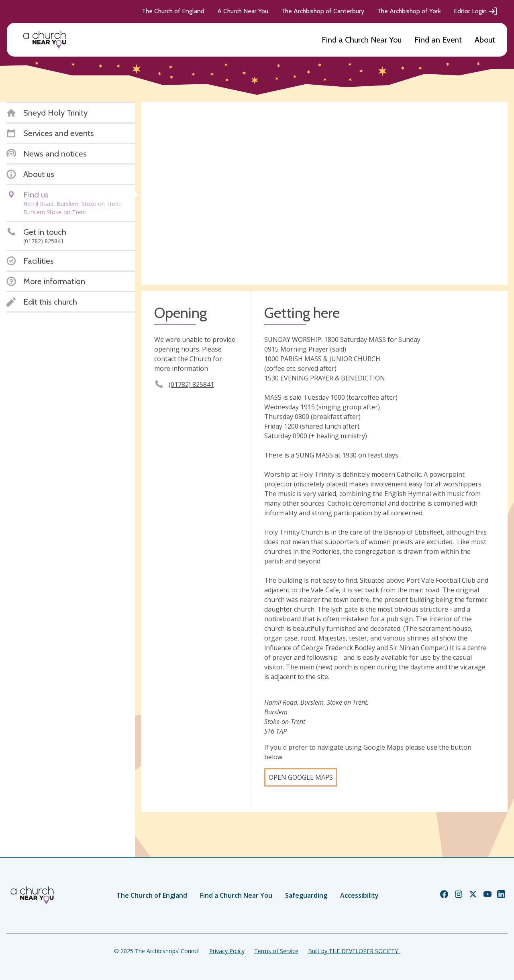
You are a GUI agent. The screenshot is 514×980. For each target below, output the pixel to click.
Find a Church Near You (362, 40)
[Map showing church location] (324, 193)
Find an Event (438, 40)
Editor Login (476, 11)
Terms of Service (276, 951)
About (485, 40)
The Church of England (173, 11)
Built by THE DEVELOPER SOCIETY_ (354, 951)
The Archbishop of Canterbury (323, 11)
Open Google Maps (301, 777)
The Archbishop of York (409, 11)
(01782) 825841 (191, 384)
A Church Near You (243, 11)
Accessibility (359, 895)
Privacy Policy (227, 951)
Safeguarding (306, 895)
